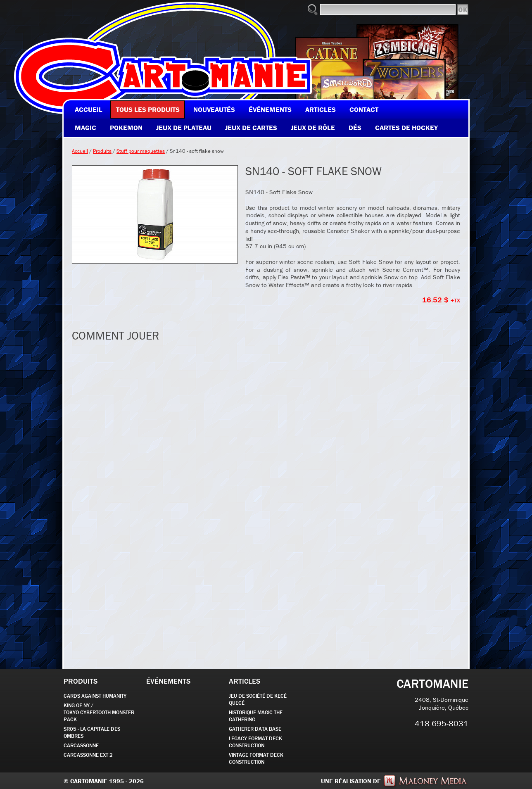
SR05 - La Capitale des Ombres (92, 732)
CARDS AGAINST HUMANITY (95, 696)
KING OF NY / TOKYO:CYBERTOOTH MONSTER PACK (99, 712)
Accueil (80, 151)
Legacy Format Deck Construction (255, 742)
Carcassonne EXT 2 (88, 755)
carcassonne (81, 745)
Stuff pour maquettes (141, 151)
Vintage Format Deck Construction (256, 758)
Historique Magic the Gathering (256, 716)
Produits (102, 151)
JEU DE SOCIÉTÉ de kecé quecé (258, 699)
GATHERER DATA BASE (255, 729)
